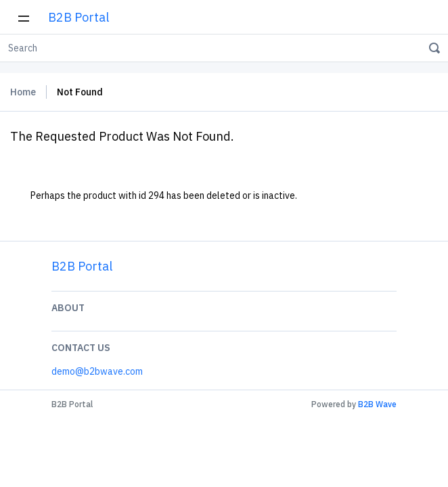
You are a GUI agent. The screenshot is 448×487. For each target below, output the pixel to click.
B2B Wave (377, 404)
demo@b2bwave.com (97, 371)
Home (23, 92)
